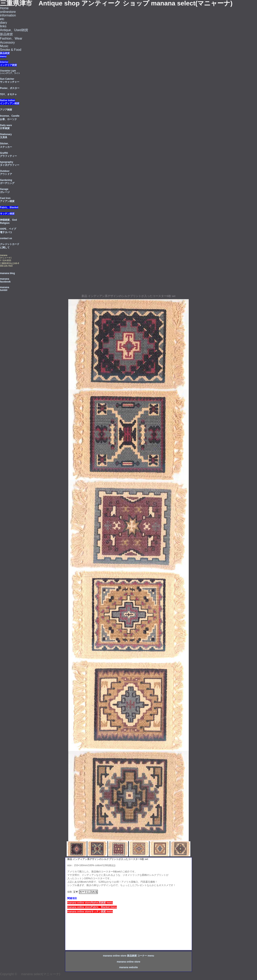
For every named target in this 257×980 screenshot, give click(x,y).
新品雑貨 (6, 34)
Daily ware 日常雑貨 (6, 127)
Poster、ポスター (10, 88)
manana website (129, 967)
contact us (6, 238)
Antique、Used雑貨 (14, 30)
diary (4, 23)
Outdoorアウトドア (6, 173)
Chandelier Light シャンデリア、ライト (10, 72)
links (3, 26)
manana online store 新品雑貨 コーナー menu (129, 956)
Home (4, 8)
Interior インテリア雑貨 (8, 64)
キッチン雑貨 (7, 214)
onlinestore (8, 12)
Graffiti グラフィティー (8, 154)
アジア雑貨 (6, 110)
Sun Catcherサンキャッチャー (10, 80)
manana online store (129, 962)
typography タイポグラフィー (10, 164)
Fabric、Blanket (9, 207)
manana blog (7, 273)
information (8, 15)
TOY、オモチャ (8, 94)
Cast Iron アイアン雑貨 (7, 200)
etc (2, 19)
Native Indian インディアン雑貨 (10, 102)
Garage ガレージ (5, 191)
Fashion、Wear (11, 38)
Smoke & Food (11, 50)
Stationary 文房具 (6, 136)
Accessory (7, 42)
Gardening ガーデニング (7, 182)
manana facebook (5, 280)
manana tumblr (5, 289)
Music (4, 46)
